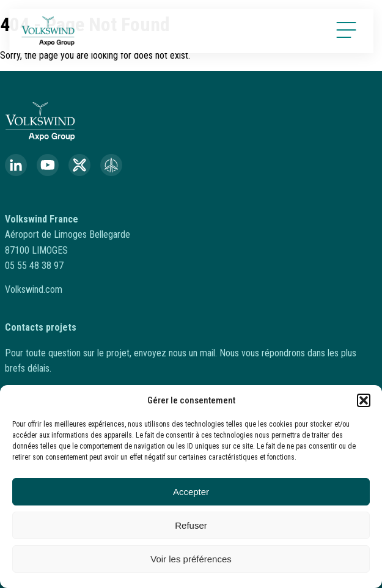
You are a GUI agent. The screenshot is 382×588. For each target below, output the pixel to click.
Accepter (191, 492)
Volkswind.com (34, 289)
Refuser (191, 525)
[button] (364, 400)
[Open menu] (349, 30)
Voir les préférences (191, 559)
